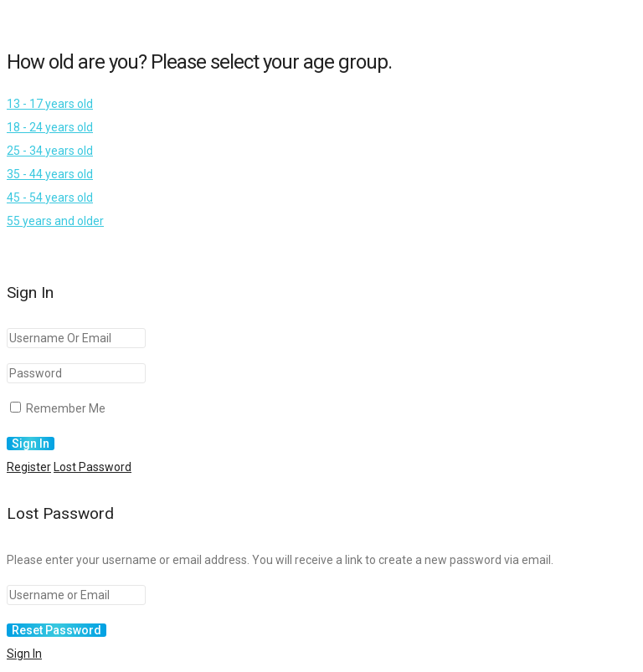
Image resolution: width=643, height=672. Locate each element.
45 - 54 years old (50, 197)
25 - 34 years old (50, 151)
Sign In (24, 654)
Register (29, 467)
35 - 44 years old (50, 174)
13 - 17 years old (50, 104)
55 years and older (55, 221)
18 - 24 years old (50, 127)
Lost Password (93, 467)
